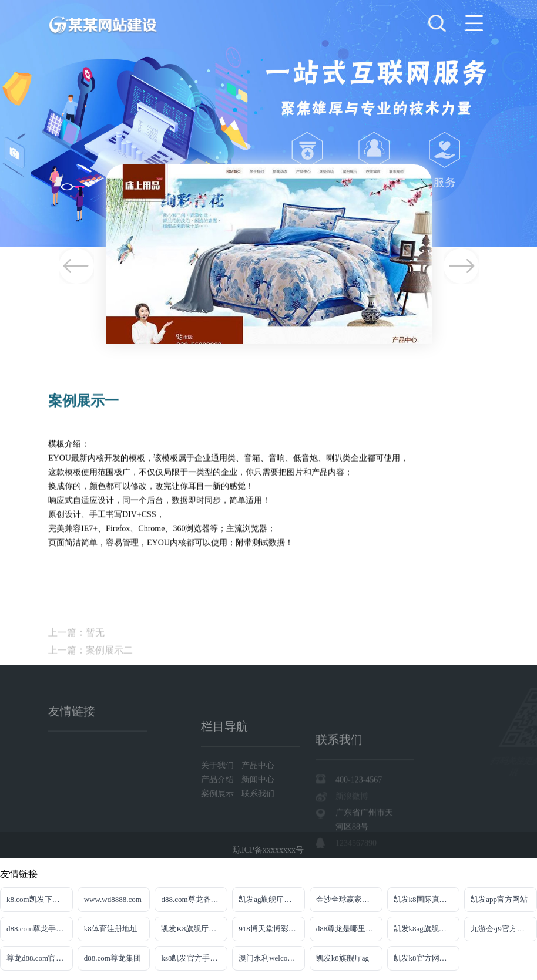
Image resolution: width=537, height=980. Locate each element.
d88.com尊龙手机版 (39, 929)
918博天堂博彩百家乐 (272, 929)
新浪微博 (352, 829)
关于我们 (219, 788)
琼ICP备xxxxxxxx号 (268, 853)
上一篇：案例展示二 (90, 668)
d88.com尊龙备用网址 (194, 899)
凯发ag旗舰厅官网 (269, 899)
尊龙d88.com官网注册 (40, 958)
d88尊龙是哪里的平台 (349, 929)
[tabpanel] (268, 123)
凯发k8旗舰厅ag (343, 958)
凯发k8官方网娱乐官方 (427, 958)
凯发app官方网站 (499, 899)
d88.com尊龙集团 (113, 958)
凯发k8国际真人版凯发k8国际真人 (427, 899)
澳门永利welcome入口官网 (272, 958)
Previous (76, 266)
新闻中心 (258, 802)
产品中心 (258, 788)
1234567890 (356, 876)
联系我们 (258, 816)
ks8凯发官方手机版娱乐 (194, 958)
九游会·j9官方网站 (501, 929)
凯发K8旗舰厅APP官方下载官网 (194, 929)
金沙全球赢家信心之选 (349, 899)
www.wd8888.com (113, 899)
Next (461, 266)
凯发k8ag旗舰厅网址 (427, 929)
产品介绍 (219, 802)
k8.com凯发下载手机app (40, 899)
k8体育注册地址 (111, 929)
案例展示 (219, 816)
